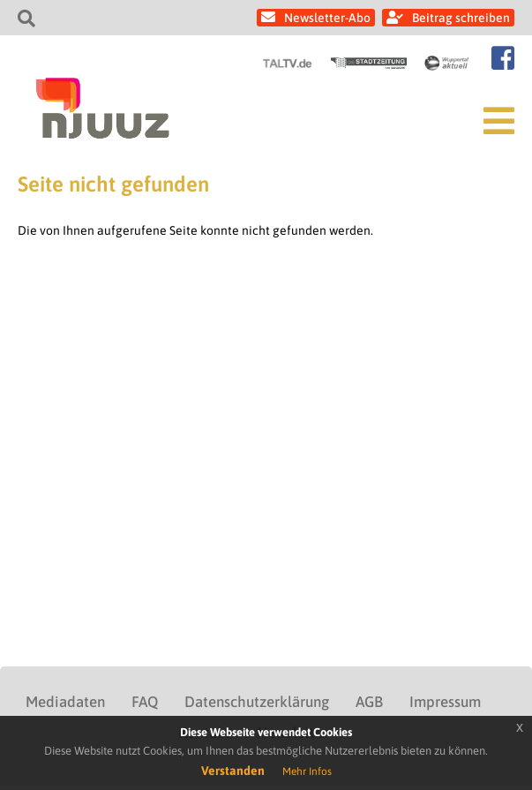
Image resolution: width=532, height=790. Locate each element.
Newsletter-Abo (327, 18)
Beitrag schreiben (461, 18)
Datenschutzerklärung (257, 702)
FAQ (145, 702)
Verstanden (233, 771)
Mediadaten (65, 702)
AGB (369, 702)
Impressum (445, 702)
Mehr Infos (307, 771)
